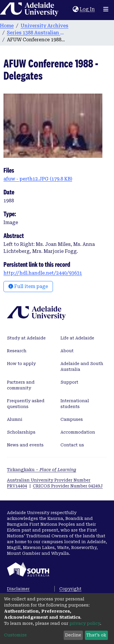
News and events (25, 445)
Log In (88, 9)
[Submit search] (68, 9)
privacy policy (85, 623)
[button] (75, 9)
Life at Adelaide (77, 338)
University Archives (44, 26)
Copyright (70, 589)
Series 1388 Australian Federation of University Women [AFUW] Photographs (36, 33)
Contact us (72, 445)
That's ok (96, 635)
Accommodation (78, 432)
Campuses (72, 419)
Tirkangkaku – (42, 470)
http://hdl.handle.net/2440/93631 (43, 273)
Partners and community (21, 385)
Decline (73, 635)
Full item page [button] (28, 286)
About (67, 351)
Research (17, 351)
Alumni (15, 419)
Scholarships (21, 432)
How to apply (21, 364)
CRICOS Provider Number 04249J (68, 486)
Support (69, 382)
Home (7, 26)
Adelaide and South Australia (82, 366)
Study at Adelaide (26, 338)
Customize (15, 635)
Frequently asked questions (26, 404)
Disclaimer (18, 589)
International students (75, 404)
